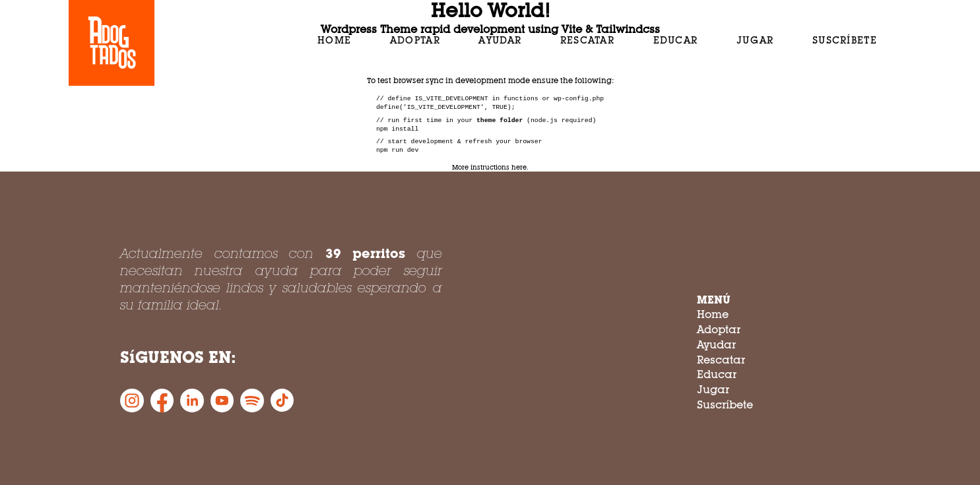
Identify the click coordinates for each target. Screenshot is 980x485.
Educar (676, 40)
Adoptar (415, 40)
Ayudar (500, 40)
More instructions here (489, 167)
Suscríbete (845, 40)
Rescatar (587, 40)
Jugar (755, 40)
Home (334, 40)
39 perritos (366, 253)
